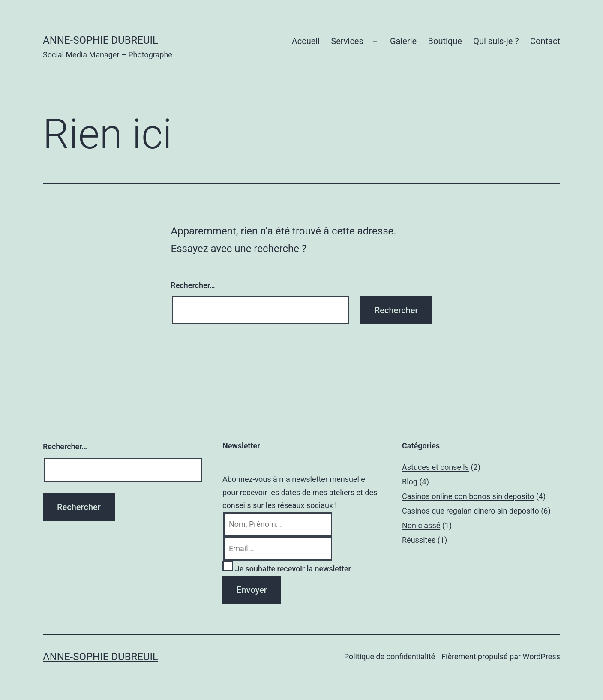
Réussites (419, 540)
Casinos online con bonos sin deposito (468, 496)
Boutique (445, 41)
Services (347, 41)
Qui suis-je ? (496, 41)
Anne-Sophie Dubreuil (100, 40)
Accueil (306, 41)
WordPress (541, 656)
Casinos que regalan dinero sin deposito (471, 511)
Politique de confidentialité (390, 656)
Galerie (403, 41)
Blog (410, 482)
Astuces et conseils (435, 467)
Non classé (421, 525)
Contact (545, 41)
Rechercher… (193, 285)
